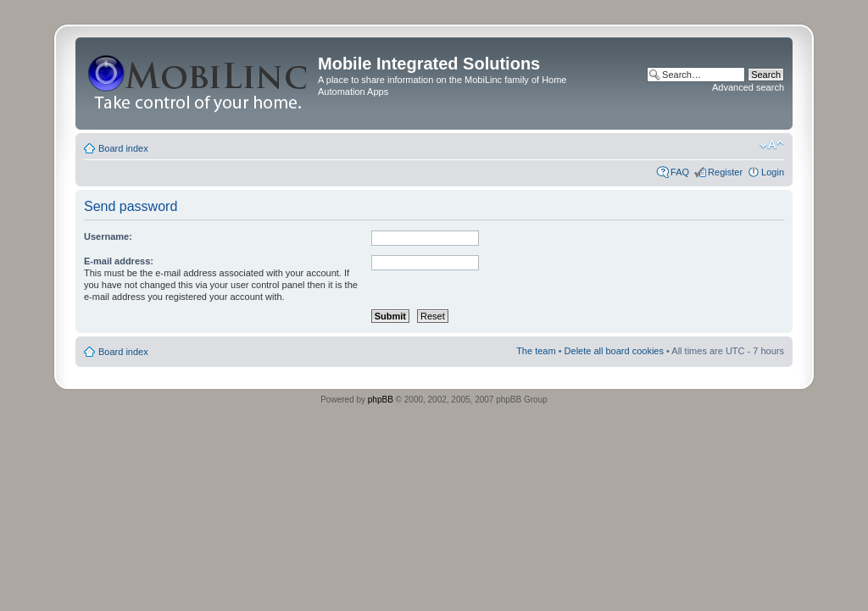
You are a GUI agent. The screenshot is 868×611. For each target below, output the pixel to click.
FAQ (680, 172)
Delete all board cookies (614, 351)
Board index (123, 148)
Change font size (772, 145)
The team (536, 351)
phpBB (381, 400)
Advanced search (748, 87)
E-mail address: (119, 261)
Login (773, 172)
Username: (108, 236)
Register (725, 172)
